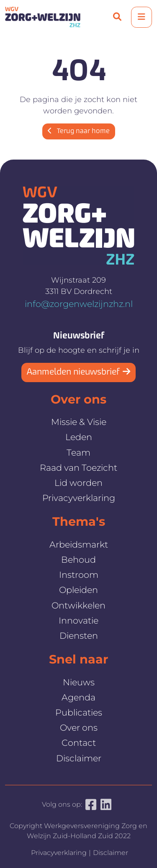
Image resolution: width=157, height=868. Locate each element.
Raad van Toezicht (78, 468)
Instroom (79, 575)
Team (78, 452)
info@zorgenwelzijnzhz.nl (79, 304)
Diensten (79, 636)
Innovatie (78, 620)
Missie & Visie (79, 422)
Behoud (78, 560)
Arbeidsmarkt (79, 544)
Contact (79, 743)
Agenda (78, 697)
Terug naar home (79, 131)
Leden (79, 437)
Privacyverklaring (79, 498)
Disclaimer (79, 758)
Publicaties (79, 712)
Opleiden (78, 590)
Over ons (79, 728)
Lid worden (78, 483)
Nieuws (79, 682)
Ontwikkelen (78, 605)
